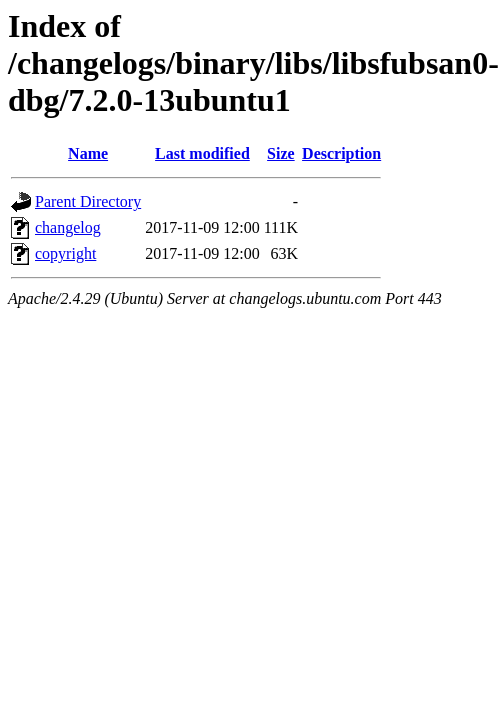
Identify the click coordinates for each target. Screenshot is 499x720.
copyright (65, 253)
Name (88, 153)
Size (281, 153)
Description (341, 153)
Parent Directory (88, 201)
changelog (68, 227)
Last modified (202, 153)
